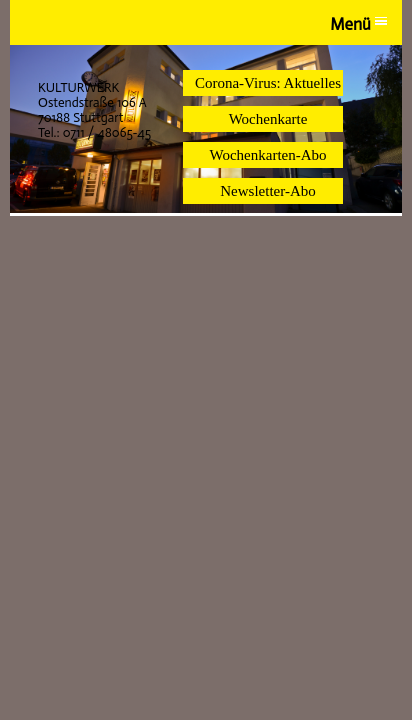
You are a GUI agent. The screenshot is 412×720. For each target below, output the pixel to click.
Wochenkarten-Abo (267, 155)
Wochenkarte (268, 119)
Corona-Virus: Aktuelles (268, 83)
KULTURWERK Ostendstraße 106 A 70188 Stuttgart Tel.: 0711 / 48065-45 (94, 110)
